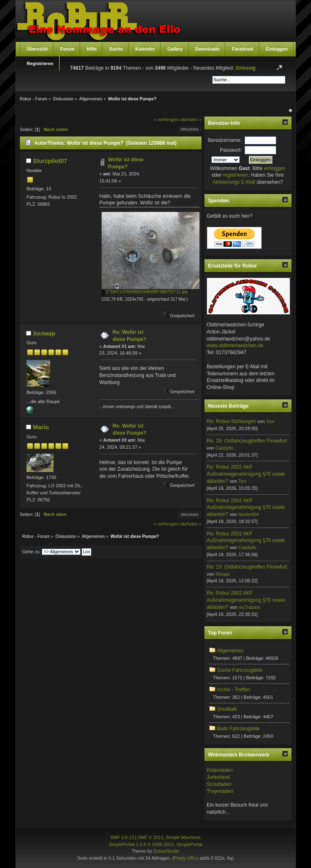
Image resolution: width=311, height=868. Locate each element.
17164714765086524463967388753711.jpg (145, 292)
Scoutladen (219, 784)
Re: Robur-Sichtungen (232, 421)
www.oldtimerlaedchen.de (235, 345)
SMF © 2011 (151, 837)
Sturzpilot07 (50, 161)
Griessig (245, 68)
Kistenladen (220, 770)
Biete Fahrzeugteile (238, 729)
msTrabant (249, 607)
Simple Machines (183, 837)
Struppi (222, 574)
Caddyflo (224, 448)
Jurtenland (219, 777)
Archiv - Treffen (233, 690)
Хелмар (44, 333)
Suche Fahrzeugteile (240, 670)
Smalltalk (227, 709)
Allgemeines (230, 651)
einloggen (275, 168)
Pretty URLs (186, 858)
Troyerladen (220, 791)
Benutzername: (225, 140)
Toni (270, 421)
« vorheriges (166, 119)
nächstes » (190, 119)
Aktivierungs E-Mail (234, 182)
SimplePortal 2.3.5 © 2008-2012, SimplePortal (155, 844)
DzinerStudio (166, 851)
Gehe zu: (32, 552)
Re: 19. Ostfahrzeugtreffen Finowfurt (247, 441)
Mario (41, 427)
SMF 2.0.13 (122, 837)
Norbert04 (249, 514)
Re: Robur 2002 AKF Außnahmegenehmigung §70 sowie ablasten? (246, 474)
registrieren (236, 175)
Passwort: (231, 150)
